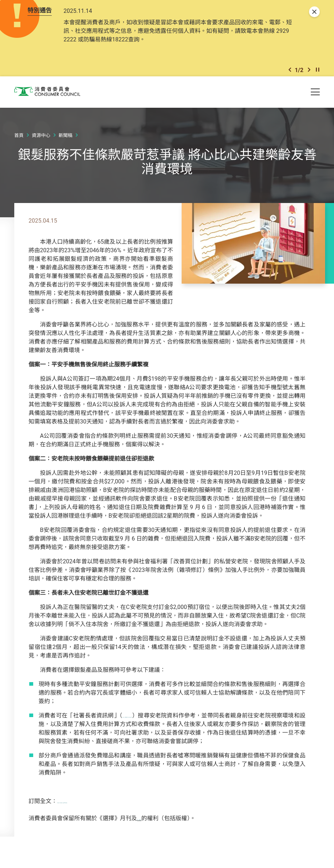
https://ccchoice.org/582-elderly (97, 807)
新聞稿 (65, 142)
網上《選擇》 (154, 824)
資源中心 (41, 142)
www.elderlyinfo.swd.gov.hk (156, 721)
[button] (290, 74)
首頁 (19, 142)
